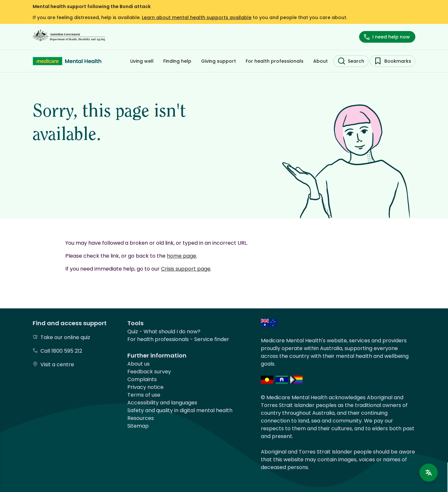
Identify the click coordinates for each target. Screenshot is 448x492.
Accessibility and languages (162, 403)
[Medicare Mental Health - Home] (67, 61)
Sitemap (138, 426)
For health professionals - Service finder (178, 339)
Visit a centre (57, 364)
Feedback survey (149, 372)
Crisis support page (186, 269)
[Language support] (429, 473)
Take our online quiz (65, 337)
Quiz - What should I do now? (164, 332)
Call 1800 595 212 (61, 351)
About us (139, 364)
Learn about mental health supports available (197, 17)
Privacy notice (145, 387)
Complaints (142, 379)
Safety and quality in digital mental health (180, 410)
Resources (141, 418)
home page (181, 256)
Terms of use (144, 395)
